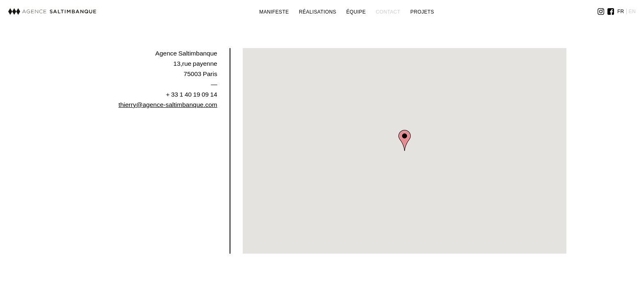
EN (632, 12)
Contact (388, 12)
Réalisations (318, 12)
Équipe (356, 12)
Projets (422, 12)
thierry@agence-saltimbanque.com (168, 105)
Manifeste (274, 12)
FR (621, 12)
